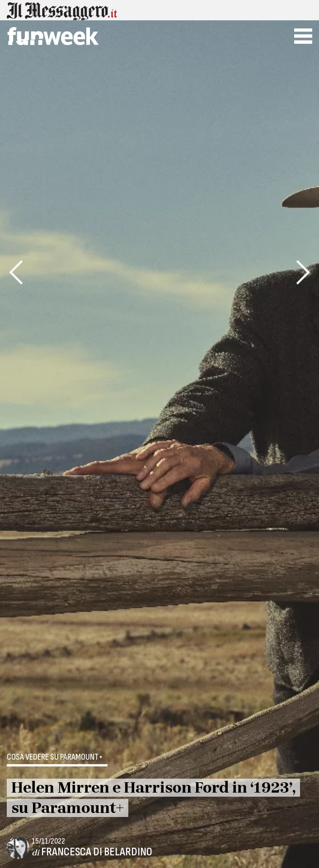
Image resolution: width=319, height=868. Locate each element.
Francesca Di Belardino (97, 852)
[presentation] (16, 272)
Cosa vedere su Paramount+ (55, 757)
